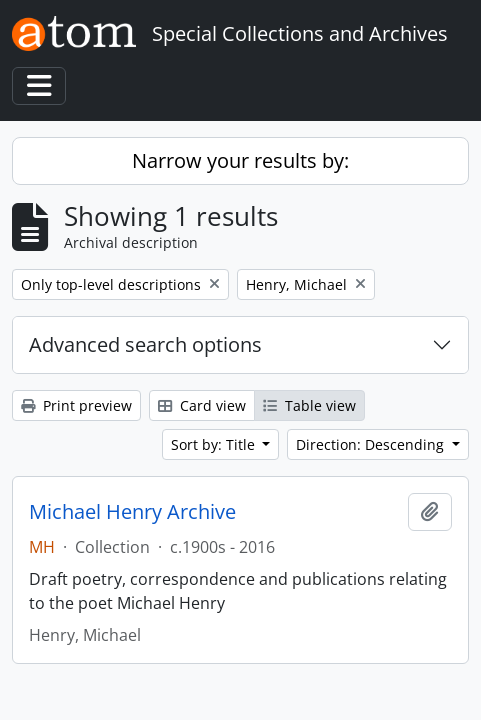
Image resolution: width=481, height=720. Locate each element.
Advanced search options (145, 344)
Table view (309, 405)
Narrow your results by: (240, 160)
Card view (202, 405)
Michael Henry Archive (132, 512)
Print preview (76, 405)
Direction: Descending (372, 444)
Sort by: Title (215, 444)
